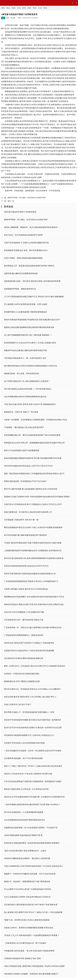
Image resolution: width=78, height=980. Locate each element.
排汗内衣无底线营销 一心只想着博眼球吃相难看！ (25, 812)
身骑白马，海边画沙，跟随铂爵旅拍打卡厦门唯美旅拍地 (27, 881)
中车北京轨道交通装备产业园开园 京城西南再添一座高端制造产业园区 (33, 781)
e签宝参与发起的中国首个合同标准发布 (20, 212)
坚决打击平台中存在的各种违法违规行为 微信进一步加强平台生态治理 (33, 728)
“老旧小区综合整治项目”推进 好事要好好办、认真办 (25, 851)
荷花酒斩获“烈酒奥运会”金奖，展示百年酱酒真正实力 (26, 250)
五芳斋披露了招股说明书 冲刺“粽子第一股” (21, 520)
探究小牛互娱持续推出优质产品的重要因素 (22, 450)
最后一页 (11, 201)
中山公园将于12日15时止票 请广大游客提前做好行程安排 (27, 889)
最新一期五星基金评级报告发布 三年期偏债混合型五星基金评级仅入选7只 (34, 474)
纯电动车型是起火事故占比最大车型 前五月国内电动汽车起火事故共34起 (34, 604)
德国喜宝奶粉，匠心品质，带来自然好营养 (22, 374)
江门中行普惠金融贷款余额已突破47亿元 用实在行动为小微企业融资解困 (34, 297)
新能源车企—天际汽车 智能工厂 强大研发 (21, 412)
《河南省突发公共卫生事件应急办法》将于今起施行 (25, 943)
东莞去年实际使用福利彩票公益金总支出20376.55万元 (26, 566)
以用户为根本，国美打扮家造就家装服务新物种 (23, 258)
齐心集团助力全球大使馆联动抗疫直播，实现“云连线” (26, 304)
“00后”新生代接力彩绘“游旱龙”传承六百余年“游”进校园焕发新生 (30, 404)
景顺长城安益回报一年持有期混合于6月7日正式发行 (25, 481)
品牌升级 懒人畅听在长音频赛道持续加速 (21, 273)
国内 (29, 8)
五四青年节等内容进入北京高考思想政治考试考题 (24, 743)
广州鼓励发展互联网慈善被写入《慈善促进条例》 (24, 635)
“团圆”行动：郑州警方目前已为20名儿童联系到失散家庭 (27, 920)
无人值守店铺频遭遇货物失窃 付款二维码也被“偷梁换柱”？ (28, 335)
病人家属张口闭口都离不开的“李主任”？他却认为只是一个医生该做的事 (33, 912)
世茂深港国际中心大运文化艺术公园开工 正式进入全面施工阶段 (30, 343)
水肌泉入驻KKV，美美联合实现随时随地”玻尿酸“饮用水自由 (29, 928)
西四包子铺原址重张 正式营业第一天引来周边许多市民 (26, 789)
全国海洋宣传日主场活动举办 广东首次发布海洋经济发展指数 (29, 651)
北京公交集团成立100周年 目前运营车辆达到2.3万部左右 (27, 897)
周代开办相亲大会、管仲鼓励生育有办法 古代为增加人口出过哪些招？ (33, 689)
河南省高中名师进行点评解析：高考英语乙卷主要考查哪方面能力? (31, 974)
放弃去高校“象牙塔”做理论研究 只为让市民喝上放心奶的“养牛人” (30, 697)
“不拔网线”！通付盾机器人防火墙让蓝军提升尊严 (24, 427)
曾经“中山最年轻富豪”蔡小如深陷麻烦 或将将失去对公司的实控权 (31, 489)
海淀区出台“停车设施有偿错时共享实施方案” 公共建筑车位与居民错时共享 (34, 797)
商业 (35, 8)
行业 (19, 8)
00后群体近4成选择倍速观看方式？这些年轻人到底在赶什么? (29, 735)
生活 (40, 8)
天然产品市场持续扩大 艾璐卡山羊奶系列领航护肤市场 (26, 243)
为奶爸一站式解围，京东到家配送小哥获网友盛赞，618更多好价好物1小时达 (36, 420)
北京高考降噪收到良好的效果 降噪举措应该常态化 (25, 820)
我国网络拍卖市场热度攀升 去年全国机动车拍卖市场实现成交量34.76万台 (34, 597)
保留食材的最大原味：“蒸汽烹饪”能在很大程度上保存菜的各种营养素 (32, 281)
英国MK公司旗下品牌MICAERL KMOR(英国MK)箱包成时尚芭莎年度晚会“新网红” (37, 497)
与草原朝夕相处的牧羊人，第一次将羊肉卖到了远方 (25, 358)
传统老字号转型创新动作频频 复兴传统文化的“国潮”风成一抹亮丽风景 (32, 720)
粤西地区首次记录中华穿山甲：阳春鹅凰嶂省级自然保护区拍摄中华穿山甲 (34, 443)
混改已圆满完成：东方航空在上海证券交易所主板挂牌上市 (28, 512)
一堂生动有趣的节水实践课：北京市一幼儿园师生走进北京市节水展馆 (33, 751)
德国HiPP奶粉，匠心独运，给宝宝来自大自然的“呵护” (27, 198)
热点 (8, 8)
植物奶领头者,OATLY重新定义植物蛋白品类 (22, 681)
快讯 (45, 8)
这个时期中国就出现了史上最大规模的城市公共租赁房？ (27, 381)
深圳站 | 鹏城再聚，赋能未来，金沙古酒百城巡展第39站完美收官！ (32, 227)
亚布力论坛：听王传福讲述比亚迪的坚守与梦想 (23, 235)
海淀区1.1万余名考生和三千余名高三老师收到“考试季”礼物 (28, 774)
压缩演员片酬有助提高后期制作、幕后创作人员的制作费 (27, 858)
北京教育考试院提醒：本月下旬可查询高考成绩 (23, 758)
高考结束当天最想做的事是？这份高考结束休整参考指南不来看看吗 (32, 843)
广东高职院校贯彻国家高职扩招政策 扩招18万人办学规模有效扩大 (31, 581)
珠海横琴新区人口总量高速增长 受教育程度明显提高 (25, 312)
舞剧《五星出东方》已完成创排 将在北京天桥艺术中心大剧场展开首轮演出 (35, 666)
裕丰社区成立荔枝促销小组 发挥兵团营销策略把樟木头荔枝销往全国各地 (34, 558)
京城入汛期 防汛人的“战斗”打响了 (18, 704)
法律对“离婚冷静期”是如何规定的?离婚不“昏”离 (23, 835)
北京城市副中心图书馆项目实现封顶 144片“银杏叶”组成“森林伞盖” (31, 905)
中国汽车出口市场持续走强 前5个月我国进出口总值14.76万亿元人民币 (33, 504)
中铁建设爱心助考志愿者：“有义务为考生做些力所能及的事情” (30, 951)
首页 (3, 8)
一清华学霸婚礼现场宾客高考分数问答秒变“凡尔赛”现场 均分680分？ (32, 805)
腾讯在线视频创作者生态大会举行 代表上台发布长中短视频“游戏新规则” (33, 527)
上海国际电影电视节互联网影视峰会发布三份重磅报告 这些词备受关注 (33, 551)
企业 (3, 18)
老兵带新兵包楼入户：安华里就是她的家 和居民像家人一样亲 (29, 712)
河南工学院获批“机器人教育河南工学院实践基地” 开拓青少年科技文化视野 (34, 966)
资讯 (14, 8)
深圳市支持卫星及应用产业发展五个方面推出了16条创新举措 (29, 643)
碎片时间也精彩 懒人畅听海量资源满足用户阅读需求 (25, 535)
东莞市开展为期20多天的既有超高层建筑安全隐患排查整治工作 (30, 574)
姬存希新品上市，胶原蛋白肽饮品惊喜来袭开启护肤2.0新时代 (29, 266)
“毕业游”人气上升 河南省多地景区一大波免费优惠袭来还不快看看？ (32, 935)
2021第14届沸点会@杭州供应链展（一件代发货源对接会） (28, 389)
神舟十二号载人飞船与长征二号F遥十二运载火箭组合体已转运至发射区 (33, 766)
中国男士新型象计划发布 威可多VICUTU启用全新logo (26, 589)
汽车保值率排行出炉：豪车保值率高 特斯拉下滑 (24, 620)
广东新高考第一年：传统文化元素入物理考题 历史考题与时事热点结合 (33, 628)
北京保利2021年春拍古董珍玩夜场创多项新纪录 (24, 658)
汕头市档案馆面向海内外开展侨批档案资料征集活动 (25, 397)
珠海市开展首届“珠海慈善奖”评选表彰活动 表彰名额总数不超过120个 (32, 320)
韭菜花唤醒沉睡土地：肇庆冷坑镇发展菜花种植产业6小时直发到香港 (32, 435)
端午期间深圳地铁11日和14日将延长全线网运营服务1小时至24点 (31, 366)
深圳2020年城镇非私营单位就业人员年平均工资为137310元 (28, 466)
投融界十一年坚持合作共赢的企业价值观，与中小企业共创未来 (30, 874)
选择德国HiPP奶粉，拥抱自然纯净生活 (20, 289)
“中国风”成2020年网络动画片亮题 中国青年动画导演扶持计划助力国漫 (33, 543)
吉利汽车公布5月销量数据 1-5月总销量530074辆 (24, 612)
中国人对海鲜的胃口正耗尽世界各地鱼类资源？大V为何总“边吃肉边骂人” (34, 866)
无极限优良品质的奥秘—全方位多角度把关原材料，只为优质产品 (31, 828)
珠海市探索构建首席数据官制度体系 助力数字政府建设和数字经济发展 (33, 458)
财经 (24, 8)
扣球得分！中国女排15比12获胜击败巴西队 (22, 674)
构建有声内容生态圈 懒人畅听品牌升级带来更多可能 (25, 350)
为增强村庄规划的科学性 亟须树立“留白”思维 (22, 958)
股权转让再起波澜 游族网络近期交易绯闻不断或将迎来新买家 (29, 327)
